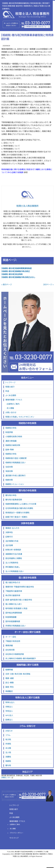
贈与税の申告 (11, 495)
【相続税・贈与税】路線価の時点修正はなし (18, 277)
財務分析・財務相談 (13, 550)
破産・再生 (10, 687)
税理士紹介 (10, 387)
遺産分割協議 (11, 441)
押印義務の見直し (13, 567)
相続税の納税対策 (13, 445)
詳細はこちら (6, 778)
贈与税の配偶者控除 (14, 500)
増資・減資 (10, 678)
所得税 (8, 744)
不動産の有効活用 (13, 641)
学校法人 (9, 711)
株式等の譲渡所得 (13, 595)
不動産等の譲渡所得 (14, 591)
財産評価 (9, 432)
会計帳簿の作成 (12, 541)
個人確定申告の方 (13, 582)
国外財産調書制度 (13, 621)
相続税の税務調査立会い (16, 463)
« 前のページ (7, 285)
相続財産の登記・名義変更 (16, 458)
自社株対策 (10, 650)
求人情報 (10, 408)
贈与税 (8, 765)
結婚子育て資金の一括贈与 (16, 517)
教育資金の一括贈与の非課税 (17, 513)
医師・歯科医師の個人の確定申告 (19, 600)
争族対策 (9, 471)
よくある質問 (11, 395)
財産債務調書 (11, 617)
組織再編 (9, 670)
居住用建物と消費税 (14, 558)
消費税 (8, 757)
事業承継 (9, 646)
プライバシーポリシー (17, 833)
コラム (8, 735)
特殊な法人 (10, 702)
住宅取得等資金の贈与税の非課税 (19, 508)
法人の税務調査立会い (15, 571)
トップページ (10, 382)
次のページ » (48, 285)
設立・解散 (10, 683)
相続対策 (9, 480)
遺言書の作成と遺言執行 (15, 476)
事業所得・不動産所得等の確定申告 (20, 587)
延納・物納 (10, 450)
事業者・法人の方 (12, 528)
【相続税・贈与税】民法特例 (12, 274)
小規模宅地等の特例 (14, 437)
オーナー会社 (11, 637)
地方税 (8, 739)
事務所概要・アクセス (14, 400)
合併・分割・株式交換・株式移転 (18, 674)
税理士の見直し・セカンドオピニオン (20, 417)
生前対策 (9, 467)
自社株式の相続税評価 (15, 654)
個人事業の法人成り (14, 604)
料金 (7, 391)
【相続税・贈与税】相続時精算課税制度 (17, 268)
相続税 (8, 761)
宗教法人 (9, 707)
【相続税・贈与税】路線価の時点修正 (16, 271)
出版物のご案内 (13, 404)
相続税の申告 (11, 428)
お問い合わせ (11, 412)
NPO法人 (9, 715)
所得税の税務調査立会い (16, 626)
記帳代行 (9, 537)
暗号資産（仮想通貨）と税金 (16, 608)
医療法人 (9, 720)
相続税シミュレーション (15, 484)
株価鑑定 (9, 691)
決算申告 (9, 532)
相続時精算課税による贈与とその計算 (21, 504)
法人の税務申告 (12, 563)
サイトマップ (14, 838)
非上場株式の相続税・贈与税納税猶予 (21, 659)
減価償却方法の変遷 (14, 554)
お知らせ (9, 731)
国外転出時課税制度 (14, 613)
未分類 (8, 748)
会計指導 (9, 545)
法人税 (8, 752)
